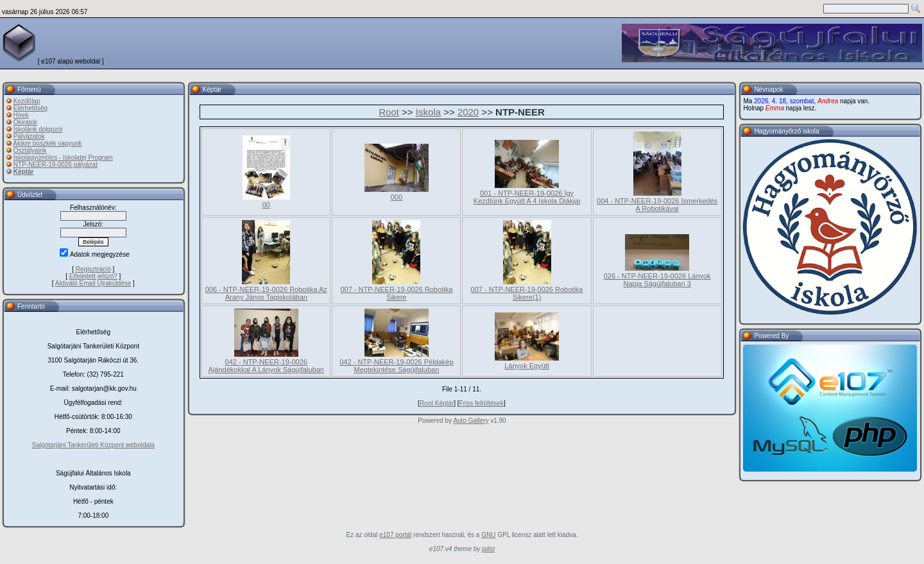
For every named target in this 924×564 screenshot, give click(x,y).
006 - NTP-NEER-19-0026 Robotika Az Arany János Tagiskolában (266, 293)
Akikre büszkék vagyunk (47, 143)
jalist (488, 549)
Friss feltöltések (482, 403)
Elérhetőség (30, 108)
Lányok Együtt (527, 366)
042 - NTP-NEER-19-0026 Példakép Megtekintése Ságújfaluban (396, 366)
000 (397, 197)
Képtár (24, 172)
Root (389, 112)
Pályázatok (29, 136)
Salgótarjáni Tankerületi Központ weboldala (93, 445)
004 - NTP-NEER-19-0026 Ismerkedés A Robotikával (657, 205)
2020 (468, 112)
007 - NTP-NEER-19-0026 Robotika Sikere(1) (527, 293)
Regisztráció (93, 269)
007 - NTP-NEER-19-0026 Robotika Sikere (396, 293)
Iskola (428, 112)
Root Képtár (437, 403)
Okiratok (25, 122)
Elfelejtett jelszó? (93, 276)
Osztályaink (30, 150)
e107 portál (395, 535)
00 (266, 205)
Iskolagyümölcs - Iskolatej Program (63, 158)
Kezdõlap (27, 101)
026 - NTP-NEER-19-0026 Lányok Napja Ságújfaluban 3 (657, 280)
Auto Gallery (471, 421)
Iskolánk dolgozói (38, 129)
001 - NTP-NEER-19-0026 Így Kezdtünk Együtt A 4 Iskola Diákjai (527, 197)
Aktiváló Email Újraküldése (93, 283)
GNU (488, 535)
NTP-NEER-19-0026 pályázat (56, 165)
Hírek (21, 115)
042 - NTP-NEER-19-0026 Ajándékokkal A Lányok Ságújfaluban (266, 366)
